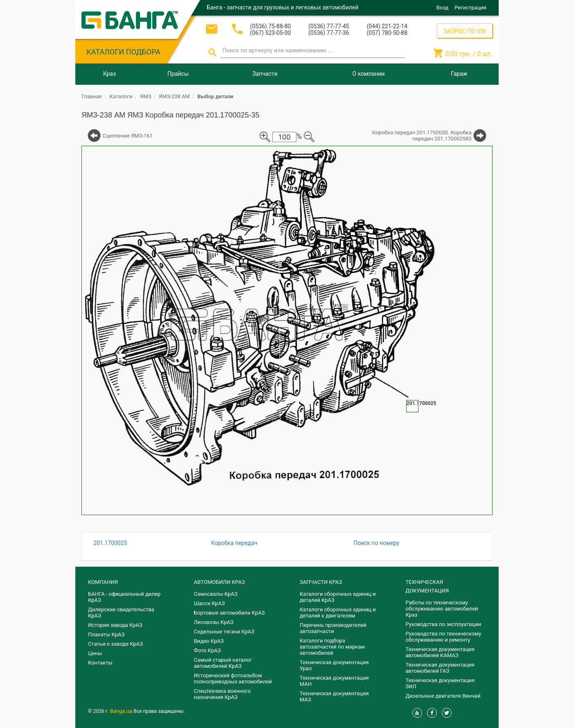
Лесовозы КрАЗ (214, 622)
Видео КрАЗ (209, 641)
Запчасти (265, 74)
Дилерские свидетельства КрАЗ (121, 613)
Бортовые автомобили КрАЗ (229, 613)
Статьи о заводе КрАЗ (115, 644)
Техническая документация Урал (334, 665)
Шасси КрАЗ (209, 603)
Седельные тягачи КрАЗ (224, 632)
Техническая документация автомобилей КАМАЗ (440, 652)
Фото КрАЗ (208, 650)
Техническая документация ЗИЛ (440, 683)
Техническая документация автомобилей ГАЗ (440, 668)
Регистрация (470, 8)
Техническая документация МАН (334, 681)
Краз (110, 74)
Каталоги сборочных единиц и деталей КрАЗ (338, 597)
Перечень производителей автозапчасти (333, 628)
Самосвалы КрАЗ (216, 594)
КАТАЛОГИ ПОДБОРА (123, 52)
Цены (95, 653)
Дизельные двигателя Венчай (443, 696)
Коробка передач (234, 543)
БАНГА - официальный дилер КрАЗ (124, 597)
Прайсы (178, 74)
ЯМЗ (146, 96)
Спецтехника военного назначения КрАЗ (223, 694)
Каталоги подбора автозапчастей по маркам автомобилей (332, 647)
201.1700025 (110, 543)
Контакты (100, 663)
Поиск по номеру (376, 543)
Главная (92, 96)
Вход (442, 8)
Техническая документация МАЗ (334, 696)
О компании (369, 74)
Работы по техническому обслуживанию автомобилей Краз (442, 609)
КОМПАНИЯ (103, 582)
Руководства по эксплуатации (444, 624)
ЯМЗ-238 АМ (174, 96)
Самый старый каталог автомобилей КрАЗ (223, 663)
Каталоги (121, 96)
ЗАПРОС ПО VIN (465, 31)
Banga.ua (122, 711)
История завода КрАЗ (115, 625)
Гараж (459, 74)
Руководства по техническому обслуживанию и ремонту (444, 637)
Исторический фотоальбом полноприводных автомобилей (233, 678)
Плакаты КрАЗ (106, 634)
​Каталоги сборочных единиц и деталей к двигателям (338, 613)
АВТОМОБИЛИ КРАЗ (219, 582)
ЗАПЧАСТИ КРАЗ (321, 582)
